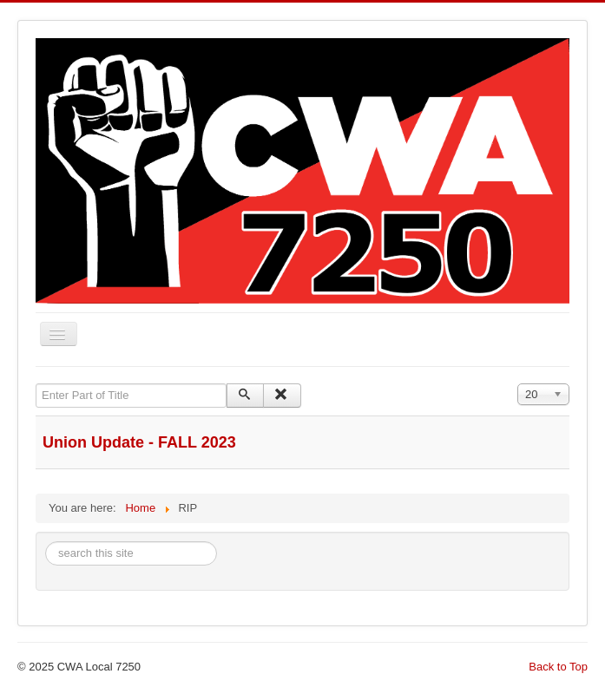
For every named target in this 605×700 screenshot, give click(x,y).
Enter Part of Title (36, 384)
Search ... (46, 542)
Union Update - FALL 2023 (139, 442)
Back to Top (558, 667)
